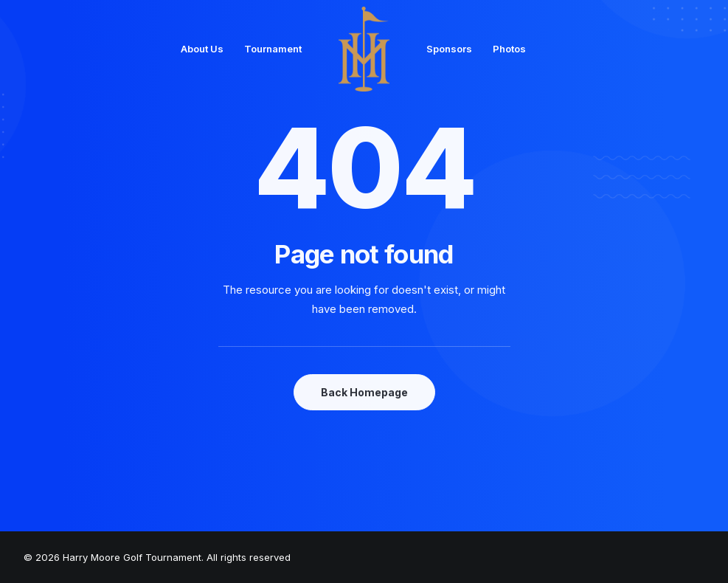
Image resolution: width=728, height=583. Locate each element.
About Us (202, 49)
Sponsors (449, 49)
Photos (509, 49)
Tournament (273, 49)
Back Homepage (364, 392)
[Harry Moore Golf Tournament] (364, 49)
